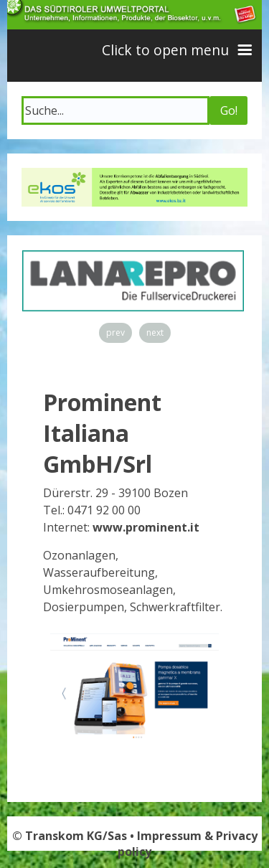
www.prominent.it (146, 527)
